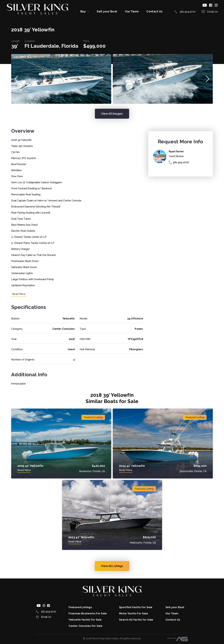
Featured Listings (80, 607)
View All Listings (112, 566)
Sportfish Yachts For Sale (136, 607)
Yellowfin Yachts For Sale (85, 620)
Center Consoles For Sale (85, 626)
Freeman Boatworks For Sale (88, 613)
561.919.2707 (179, 162)
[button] (16, 79)
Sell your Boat (107, 11)
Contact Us (154, 11)
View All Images (112, 114)
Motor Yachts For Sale (134, 613)
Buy (85, 11)
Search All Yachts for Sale (136, 620)
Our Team (132, 11)
